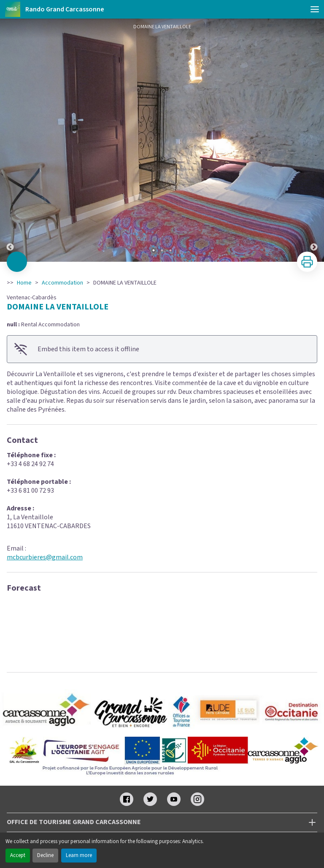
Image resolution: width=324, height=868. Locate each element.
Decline (45, 855)
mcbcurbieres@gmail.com (45, 557)
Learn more (79, 855)
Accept (18, 855)
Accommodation (62, 283)
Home (24, 283)
